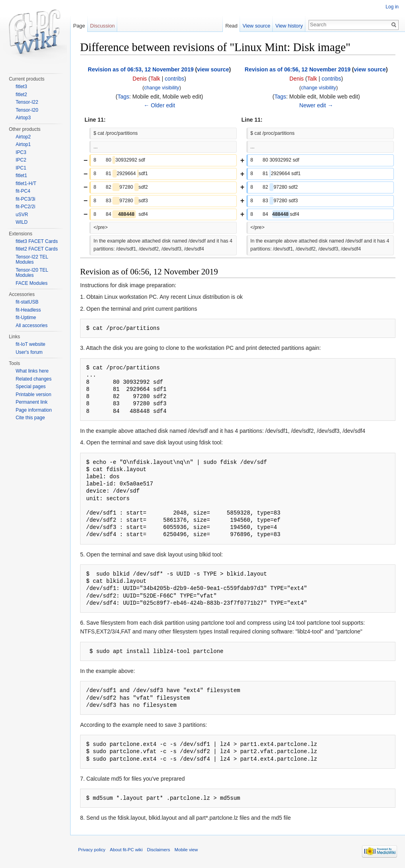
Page (79, 26)
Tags (124, 97)
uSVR (22, 215)
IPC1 (21, 168)
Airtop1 (23, 144)
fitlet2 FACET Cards (37, 249)
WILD (22, 222)
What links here (32, 371)
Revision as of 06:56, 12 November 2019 (298, 69)
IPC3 (21, 152)
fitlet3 (21, 87)
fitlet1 (21, 176)
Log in (392, 7)
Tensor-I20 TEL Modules (32, 273)
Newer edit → (316, 105)
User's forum (29, 352)
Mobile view (186, 850)
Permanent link (31, 402)
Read (231, 26)
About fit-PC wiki (126, 850)
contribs (174, 79)
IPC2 (21, 160)
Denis (140, 79)
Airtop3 (23, 118)
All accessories (31, 325)
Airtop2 (23, 137)
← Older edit (159, 105)
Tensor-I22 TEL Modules (32, 260)
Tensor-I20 (27, 110)
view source (213, 69)
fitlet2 (21, 95)
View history (289, 26)
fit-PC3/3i (25, 199)
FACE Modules (31, 283)
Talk (155, 79)
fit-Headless (28, 310)
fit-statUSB (27, 302)
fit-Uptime (26, 318)
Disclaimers (159, 850)
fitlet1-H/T (26, 183)
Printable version (33, 395)
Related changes (33, 379)
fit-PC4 (23, 191)
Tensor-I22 (27, 102)
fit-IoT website (30, 344)
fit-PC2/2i (25, 207)
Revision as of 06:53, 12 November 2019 (141, 69)
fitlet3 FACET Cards (37, 241)
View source (257, 26)
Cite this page (30, 418)
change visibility (161, 88)
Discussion (102, 26)
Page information (34, 410)
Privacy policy (92, 850)
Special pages (30, 387)
